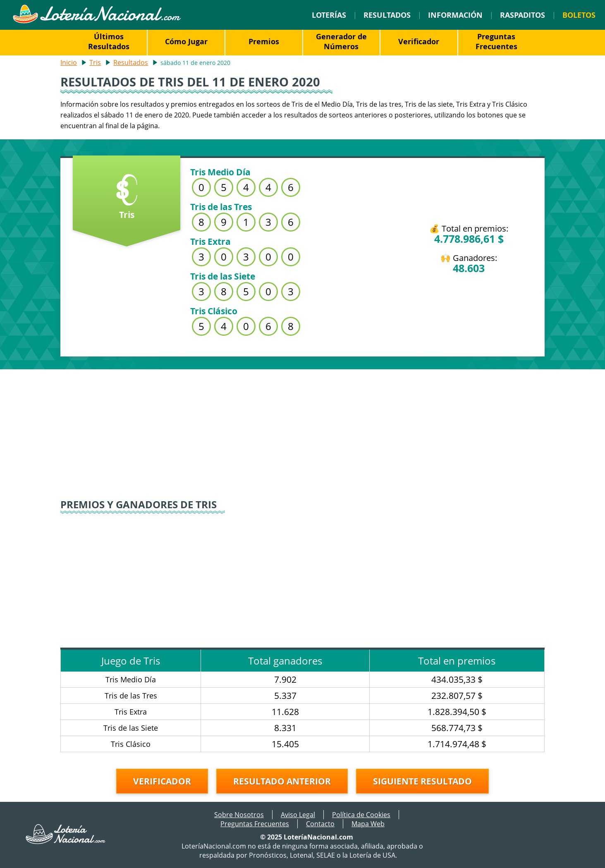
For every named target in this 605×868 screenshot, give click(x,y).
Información (455, 15)
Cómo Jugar (186, 41)
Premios (264, 41)
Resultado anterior (282, 781)
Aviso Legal (298, 815)
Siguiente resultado (422, 781)
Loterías (329, 15)
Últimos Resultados (109, 41)
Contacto (320, 824)
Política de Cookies (361, 815)
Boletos (579, 15)
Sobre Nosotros (239, 815)
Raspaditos (522, 15)
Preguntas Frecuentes (496, 41)
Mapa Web (368, 824)
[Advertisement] (303, 427)
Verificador (419, 41)
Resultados (387, 15)
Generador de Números (341, 41)
